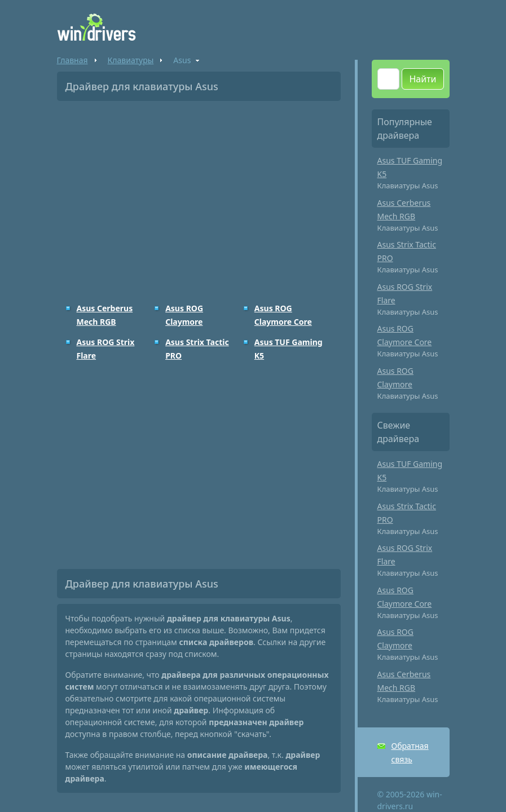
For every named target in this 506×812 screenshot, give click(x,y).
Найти (423, 79)
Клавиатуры (131, 60)
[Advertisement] (199, 194)
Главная (72, 60)
